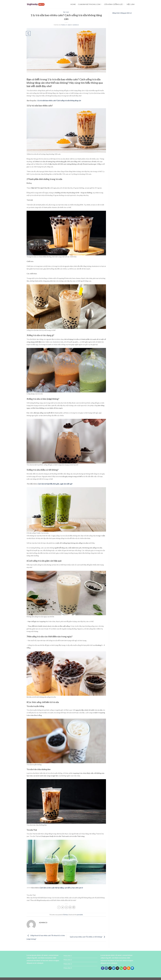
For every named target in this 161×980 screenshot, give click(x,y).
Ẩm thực (66, 12)
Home (73, 4)
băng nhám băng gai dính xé (122, 13)
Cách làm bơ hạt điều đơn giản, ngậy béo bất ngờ (55, 484)
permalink (80, 915)
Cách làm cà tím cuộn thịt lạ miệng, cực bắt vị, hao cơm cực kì (61, 888)
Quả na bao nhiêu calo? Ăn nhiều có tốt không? (88, 937)
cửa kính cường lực (114, 4)
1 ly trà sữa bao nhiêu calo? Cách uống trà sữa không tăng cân (59, 100)
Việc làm (131, 4)
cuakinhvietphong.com (90, 4)
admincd (76, 25)
